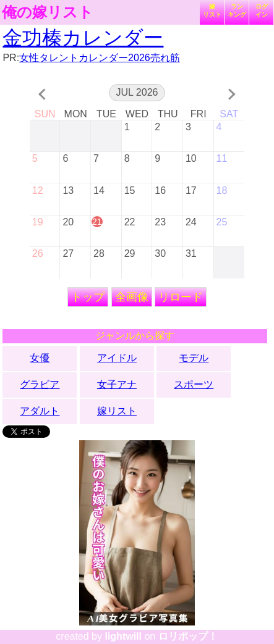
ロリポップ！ (188, 636)
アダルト (40, 411)
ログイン (262, 10)
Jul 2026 (137, 92)
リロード (181, 297)
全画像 (132, 297)
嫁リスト (212, 10)
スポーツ (194, 384)
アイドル (117, 358)
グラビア (40, 384)
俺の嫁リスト (48, 12)
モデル (194, 358)
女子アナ (117, 384)
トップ (88, 297)
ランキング (237, 10)
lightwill (123, 636)
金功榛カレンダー (83, 38)
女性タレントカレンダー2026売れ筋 (100, 58)
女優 (40, 358)
